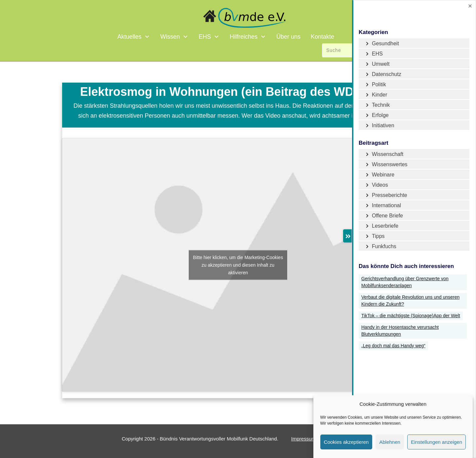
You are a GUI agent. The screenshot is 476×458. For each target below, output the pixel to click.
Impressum (303, 439)
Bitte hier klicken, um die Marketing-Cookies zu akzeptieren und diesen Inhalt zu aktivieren (238, 265)
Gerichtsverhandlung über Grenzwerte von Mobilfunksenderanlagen (405, 282)
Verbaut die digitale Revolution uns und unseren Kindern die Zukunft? (410, 301)
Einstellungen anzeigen (436, 442)
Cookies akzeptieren (346, 442)
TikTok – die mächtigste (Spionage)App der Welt (411, 316)
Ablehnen (390, 442)
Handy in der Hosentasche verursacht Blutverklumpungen (400, 331)
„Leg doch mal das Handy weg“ (393, 346)
